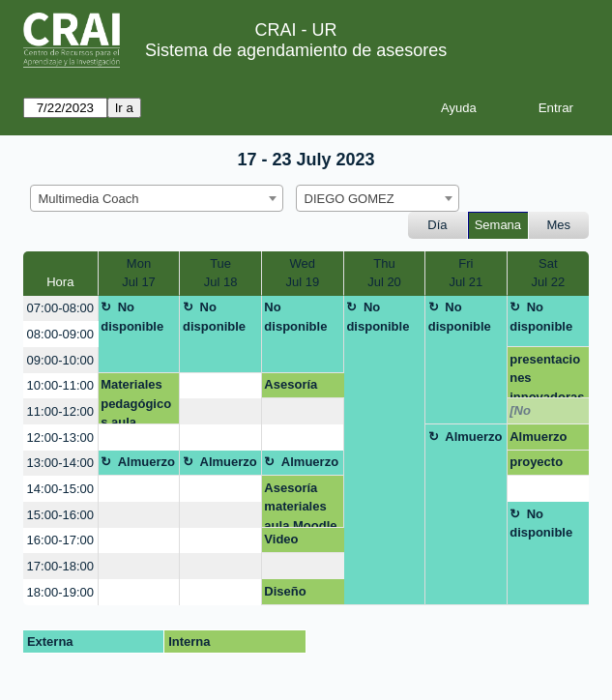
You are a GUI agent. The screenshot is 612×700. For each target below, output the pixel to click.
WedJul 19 (302, 273)
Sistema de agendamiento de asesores (296, 50)
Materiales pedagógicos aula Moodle (136, 401)
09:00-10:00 (60, 360)
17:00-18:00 (60, 566)
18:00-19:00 (60, 592)
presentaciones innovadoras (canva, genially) (547, 376)
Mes (559, 225)
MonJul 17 (139, 273)
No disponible (132, 317)
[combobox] (157, 198)
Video (281, 539)
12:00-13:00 (60, 437)
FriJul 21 (466, 273)
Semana (498, 225)
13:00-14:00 (60, 463)
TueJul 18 (221, 273)
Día (437, 225)
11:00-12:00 (60, 411)
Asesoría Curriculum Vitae (297, 388)
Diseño (285, 591)
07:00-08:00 (60, 308)
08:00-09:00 (60, 334)
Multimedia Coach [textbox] (89, 199)
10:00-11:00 (60, 385)
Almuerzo (473, 437)
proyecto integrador (540, 465)
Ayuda (459, 108)
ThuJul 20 (384, 273)
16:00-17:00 (60, 540)
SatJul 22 (548, 273)
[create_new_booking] (220, 386)
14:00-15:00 (60, 489)
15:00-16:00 (60, 515)
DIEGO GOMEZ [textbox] (350, 199)
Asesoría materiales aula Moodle (300, 504)
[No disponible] (543, 414)
